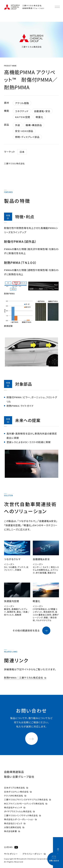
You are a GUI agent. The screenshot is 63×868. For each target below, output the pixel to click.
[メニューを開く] (57, 7)
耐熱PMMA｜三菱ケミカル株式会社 (25, 678)
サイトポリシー (11, 854)
